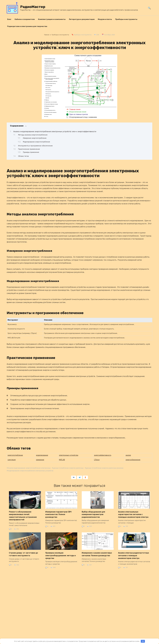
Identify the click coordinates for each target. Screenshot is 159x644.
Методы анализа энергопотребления (33, 135)
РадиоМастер (33, 7)
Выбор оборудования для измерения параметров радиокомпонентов (93, 514)
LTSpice (97, 460)
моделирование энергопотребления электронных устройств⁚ (31, 471)
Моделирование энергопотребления (36, 142)
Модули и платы (105, 19)
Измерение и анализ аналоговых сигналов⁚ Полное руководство (97, 553)
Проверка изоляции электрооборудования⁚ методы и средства (61, 554)
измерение (40, 460)
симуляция (12, 460)
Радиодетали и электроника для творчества (27, 26)
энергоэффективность (103, 455)
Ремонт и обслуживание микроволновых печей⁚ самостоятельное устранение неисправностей (23, 515)
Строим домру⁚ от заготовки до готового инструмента (23, 553)
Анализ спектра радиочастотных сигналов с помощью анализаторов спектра (134, 554)
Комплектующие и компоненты (52, 19)
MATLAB (62, 460)
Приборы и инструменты (126, 19)
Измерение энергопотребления (35, 138)
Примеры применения (31, 152)
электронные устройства (69, 455)
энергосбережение (133, 460)
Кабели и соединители (25, 19)
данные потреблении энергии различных (69, 468)
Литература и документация (82, 19)
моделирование (42, 455)
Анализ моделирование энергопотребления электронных (30, 468)
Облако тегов (23, 156)
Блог (9, 19)
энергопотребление (15, 455)
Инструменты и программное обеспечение (35, 146)
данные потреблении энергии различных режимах (106, 468)
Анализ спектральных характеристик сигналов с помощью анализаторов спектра (133, 514)
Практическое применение (29, 149)
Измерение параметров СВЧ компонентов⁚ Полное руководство (58, 514)
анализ (128, 455)
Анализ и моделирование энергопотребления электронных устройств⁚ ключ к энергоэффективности (55, 131)
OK (143, 641)
